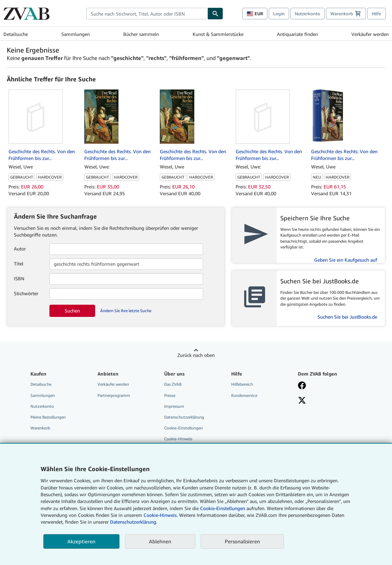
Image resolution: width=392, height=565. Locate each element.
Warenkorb (40, 428)
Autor (20, 249)
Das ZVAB (173, 384)
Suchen (72, 311)
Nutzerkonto (308, 14)
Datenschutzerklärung (184, 417)
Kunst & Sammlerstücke (218, 34)
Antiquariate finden (297, 34)
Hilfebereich (242, 384)
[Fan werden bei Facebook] (327, 386)
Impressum (174, 406)
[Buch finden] (215, 14)
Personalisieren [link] (242, 541)
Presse (170, 395)
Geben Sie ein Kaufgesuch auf (346, 260)
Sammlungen (75, 34)
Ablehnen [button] (160, 541)
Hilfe (376, 14)
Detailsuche (16, 34)
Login (279, 14)
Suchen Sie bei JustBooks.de (347, 317)
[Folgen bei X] (327, 401)
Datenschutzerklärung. (134, 522)
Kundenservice (244, 395)
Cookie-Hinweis (178, 439)
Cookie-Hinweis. (161, 515)
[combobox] (147, 14)
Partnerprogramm (114, 395)
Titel (19, 264)
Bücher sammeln (141, 34)
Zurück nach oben (196, 355)
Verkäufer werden (370, 34)
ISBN (19, 278)
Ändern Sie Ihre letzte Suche (126, 311)
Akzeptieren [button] (81, 541)
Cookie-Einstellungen (223, 508)
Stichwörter (26, 293)
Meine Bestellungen (48, 417)
